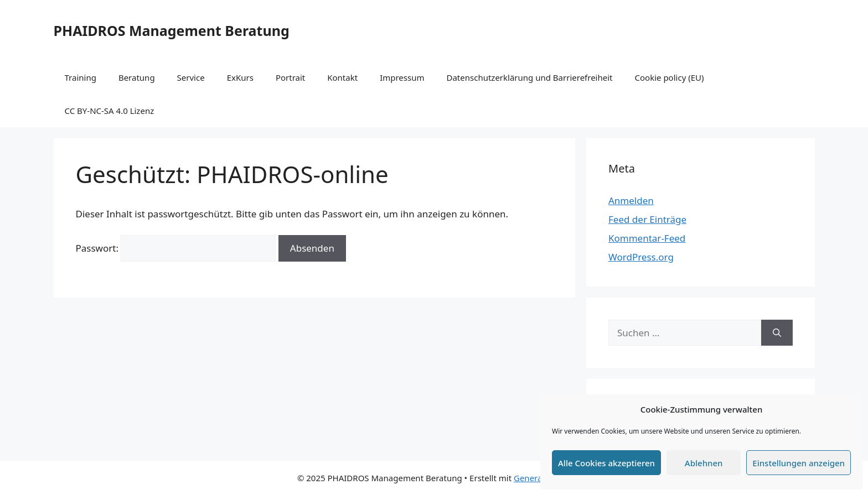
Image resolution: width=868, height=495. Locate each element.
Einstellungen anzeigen (799, 463)
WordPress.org (641, 257)
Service (191, 77)
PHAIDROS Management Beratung (172, 30)
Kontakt (342, 77)
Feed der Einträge (647, 219)
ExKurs (240, 77)
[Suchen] (777, 333)
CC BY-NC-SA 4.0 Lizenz (110, 111)
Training (81, 77)
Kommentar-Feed (647, 238)
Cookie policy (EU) (670, 77)
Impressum (402, 77)
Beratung (137, 77)
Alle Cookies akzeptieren (606, 463)
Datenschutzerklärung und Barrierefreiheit (529, 77)
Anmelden (631, 200)
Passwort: (176, 248)
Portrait (290, 77)
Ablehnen (704, 463)
